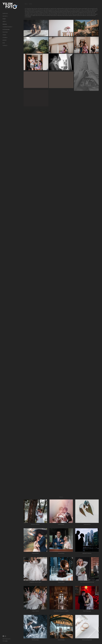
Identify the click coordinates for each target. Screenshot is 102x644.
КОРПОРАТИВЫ (6, 29)
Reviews (5, 40)
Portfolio (5, 13)
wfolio (6, 641)
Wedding (5, 24)
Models (4, 35)
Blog (4, 43)
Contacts (5, 45)
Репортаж (5, 32)
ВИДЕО (4, 19)
